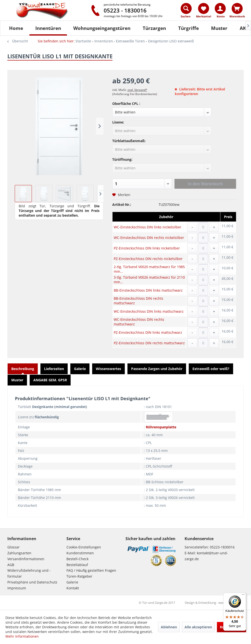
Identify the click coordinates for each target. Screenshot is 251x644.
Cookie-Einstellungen (84, 547)
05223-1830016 (222, 547)
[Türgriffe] (188, 28)
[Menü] (243, 596)
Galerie (80, 369)
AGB (11, 565)
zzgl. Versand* (137, 90)
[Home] (16, 28)
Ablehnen (169, 627)
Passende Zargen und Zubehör (157, 369)
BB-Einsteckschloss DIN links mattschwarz (148, 290)
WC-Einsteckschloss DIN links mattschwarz (149, 311)
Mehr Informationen (22, 636)
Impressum (17, 588)
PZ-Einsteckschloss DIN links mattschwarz (148, 332)
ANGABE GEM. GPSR (50, 380)
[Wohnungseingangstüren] (102, 28)
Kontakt (73, 588)
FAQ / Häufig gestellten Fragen (91, 570)
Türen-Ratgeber (79, 576)
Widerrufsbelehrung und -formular (29, 573)
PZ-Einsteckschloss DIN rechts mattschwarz (149, 343)
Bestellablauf (77, 565)
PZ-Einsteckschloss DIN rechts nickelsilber (148, 259)
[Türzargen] (154, 28)
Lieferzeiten (54, 369)
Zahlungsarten (19, 553)
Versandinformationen (26, 559)
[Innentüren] (48, 28)
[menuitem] (186, 12)
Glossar (13, 547)
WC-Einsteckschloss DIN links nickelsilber (148, 227)
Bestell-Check (77, 559)
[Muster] (219, 28)
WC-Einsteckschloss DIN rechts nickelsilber (149, 238)
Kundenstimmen (80, 553)
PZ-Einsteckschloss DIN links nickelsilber (147, 248)
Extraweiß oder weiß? (211, 369)
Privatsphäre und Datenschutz (32, 582)
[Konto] (220, 8)
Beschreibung (23, 369)
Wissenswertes (108, 369)
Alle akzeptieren (198, 627)
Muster (17, 380)
